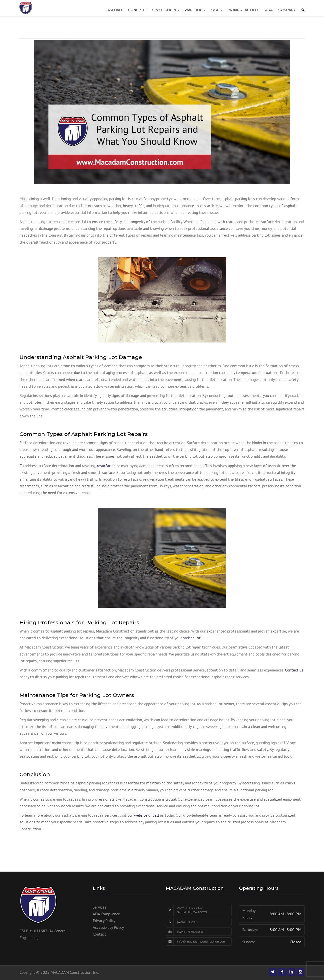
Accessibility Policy (108, 927)
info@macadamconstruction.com (202, 941)
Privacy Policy (104, 921)
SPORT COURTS (165, 10)
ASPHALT (115, 10)
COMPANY (287, 10)
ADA (269, 10)
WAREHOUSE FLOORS (203, 10)
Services (99, 907)
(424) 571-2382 (188, 922)
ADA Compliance (106, 914)
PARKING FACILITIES (243, 10)
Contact (99, 934)
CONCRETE (137, 10)
